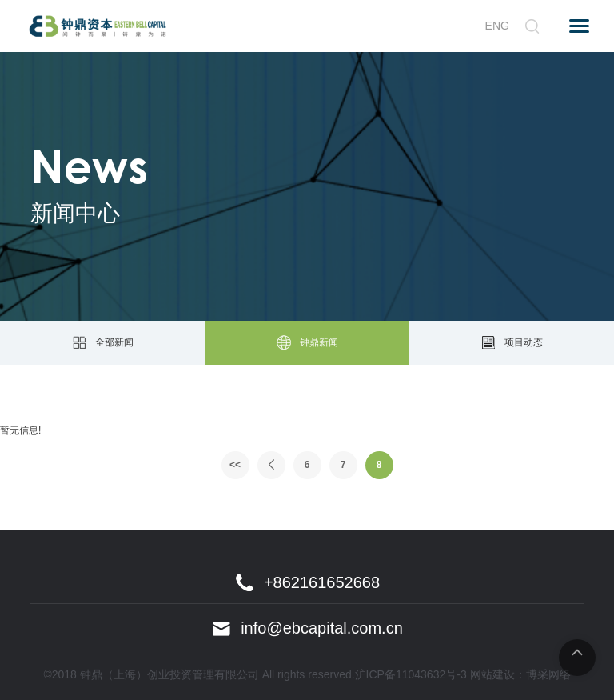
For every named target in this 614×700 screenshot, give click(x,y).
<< (235, 465)
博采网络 (548, 674)
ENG (497, 26)
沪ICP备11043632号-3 (411, 674)
